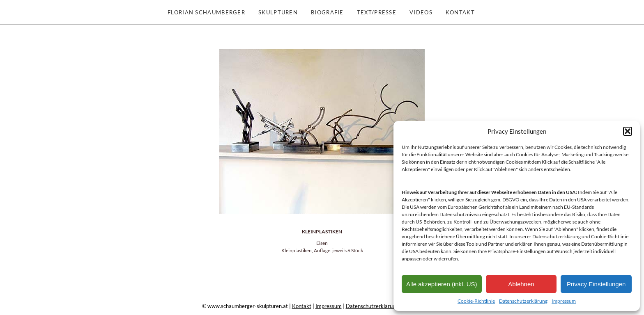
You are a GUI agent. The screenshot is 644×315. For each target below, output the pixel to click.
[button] (628, 131)
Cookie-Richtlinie (476, 301)
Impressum (564, 301)
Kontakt (302, 306)
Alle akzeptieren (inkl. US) (442, 284)
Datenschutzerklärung (523, 301)
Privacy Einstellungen (596, 284)
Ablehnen (521, 284)
